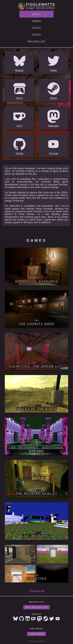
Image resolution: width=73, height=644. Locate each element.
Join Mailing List (37, 607)
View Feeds (36, 634)
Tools (36, 28)
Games (37, 21)
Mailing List (37, 41)
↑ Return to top (36, 591)
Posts (36, 35)
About (37, 14)
